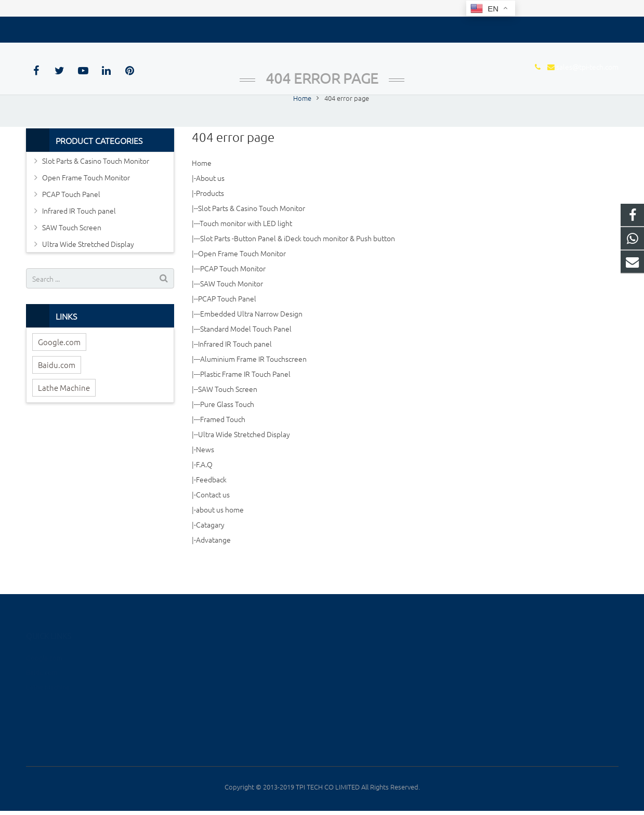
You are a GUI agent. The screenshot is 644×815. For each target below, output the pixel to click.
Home (202, 190)
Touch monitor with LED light (246, 250)
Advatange (213, 567)
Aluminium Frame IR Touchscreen (253, 386)
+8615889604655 (519, 657)
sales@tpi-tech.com (78, 28)
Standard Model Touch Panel (246, 356)
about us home (220, 536)
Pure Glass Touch (227, 431)
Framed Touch (223, 446)
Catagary (210, 551)
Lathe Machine (64, 415)
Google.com (59, 369)
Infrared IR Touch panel (235, 371)
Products (210, 220)
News (205, 476)
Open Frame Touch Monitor (242, 280)
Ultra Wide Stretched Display (244, 461)
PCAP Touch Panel (227, 325)
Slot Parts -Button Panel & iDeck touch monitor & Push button (298, 265)
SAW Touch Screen (228, 416)
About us (210, 205)
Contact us (213, 521)
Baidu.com (57, 392)
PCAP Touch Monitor (233, 295)
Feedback (211, 506)
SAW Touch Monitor (232, 310)
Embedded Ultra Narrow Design (251, 340)
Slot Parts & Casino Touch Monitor (252, 235)
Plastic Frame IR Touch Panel (245, 401)
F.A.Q (204, 491)
